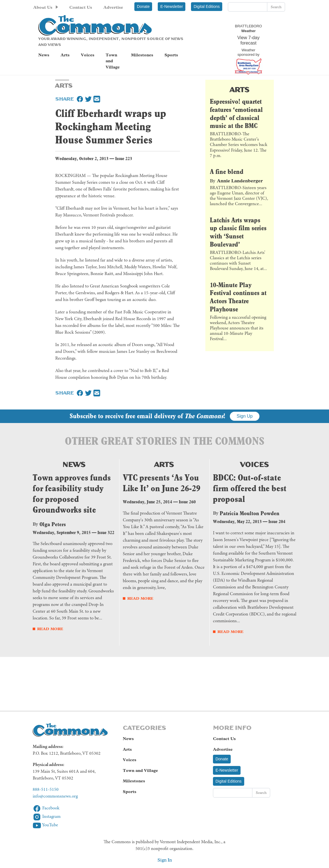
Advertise (113, 7)
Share (65, 98)
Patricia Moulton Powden (250, 513)
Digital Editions (207, 6)
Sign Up (245, 416)
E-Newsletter (172, 6)
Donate (143, 6)
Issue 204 (277, 522)
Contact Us (81, 7)
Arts (65, 55)
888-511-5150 (46, 790)
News (44, 55)
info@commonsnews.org (55, 796)
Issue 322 (106, 532)
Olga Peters (53, 524)
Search (276, 7)
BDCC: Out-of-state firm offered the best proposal (250, 488)
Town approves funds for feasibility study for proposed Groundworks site (72, 494)
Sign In (165, 860)
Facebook (46, 808)
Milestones (142, 55)
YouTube (45, 825)
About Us (43, 7)
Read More (50, 629)
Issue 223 (124, 159)
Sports (171, 55)
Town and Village (113, 61)
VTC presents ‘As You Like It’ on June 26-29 (162, 483)
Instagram (47, 817)
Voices (88, 55)
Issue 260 (187, 502)
